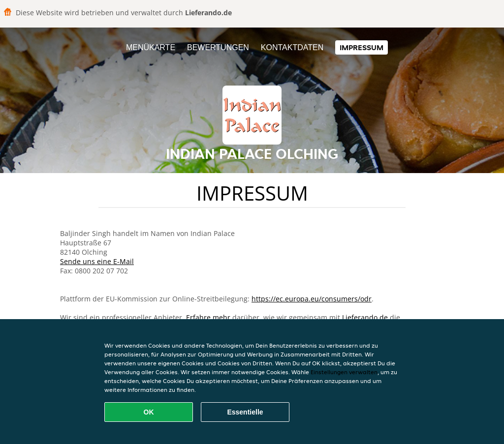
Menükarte (151, 47)
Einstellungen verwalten (344, 372)
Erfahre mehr (208, 317)
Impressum (362, 47)
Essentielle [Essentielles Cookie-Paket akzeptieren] (245, 412)
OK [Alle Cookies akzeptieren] (149, 412)
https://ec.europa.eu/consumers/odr (312, 299)
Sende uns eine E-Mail (97, 261)
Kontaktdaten (292, 47)
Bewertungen (218, 47)
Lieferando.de (365, 317)
